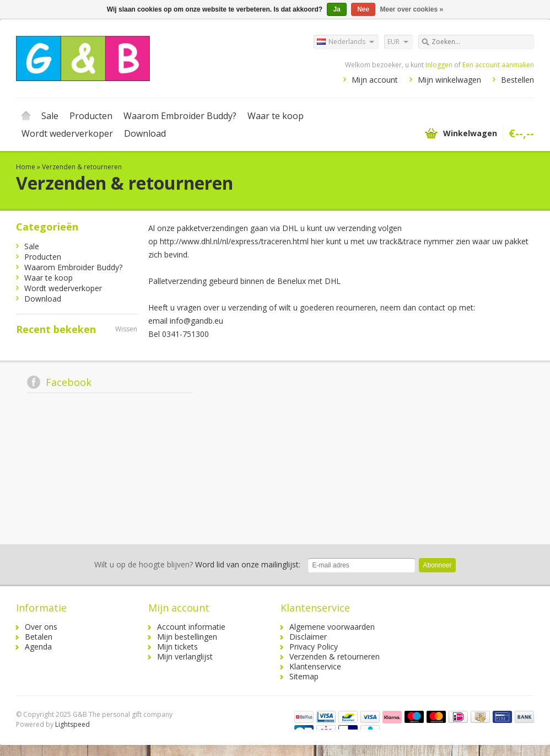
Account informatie (191, 627)
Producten (91, 116)
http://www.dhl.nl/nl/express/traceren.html (234, 241)
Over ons (41, 627)
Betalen (39, 637)
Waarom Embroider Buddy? (180, 116)
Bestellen (517, 80)
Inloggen (439, 65)
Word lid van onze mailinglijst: (197, 564)
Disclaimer (308, 637)
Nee (363, 9)
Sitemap (304, 676)
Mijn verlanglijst (185, 656)
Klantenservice (315, 666)
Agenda (38, 647)
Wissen (126, 329)
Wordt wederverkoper (67, 133)
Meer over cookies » (412, 9)
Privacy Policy (314, 647)
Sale (50, 116)
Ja (336, 9)
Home (26, 116)
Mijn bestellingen (187, 637)
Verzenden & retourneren (82, 167)
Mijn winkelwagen (449, 80)
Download (145, 133)
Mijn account (375, 80)
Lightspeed (72, 724)
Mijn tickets (177, 647)
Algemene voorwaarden (332, 627)
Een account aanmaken (498, 65)
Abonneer (437, 565)
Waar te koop (276, 116)
